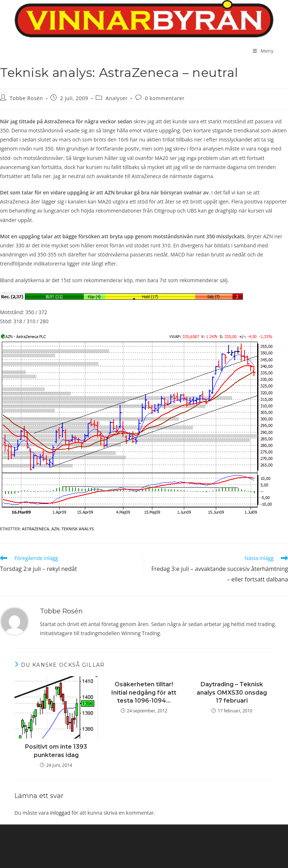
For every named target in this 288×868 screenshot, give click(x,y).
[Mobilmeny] (263, 51)
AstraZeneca (35, 529)
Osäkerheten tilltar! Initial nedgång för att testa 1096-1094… (144, 692)
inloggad (60, 813)
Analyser (117, 98)
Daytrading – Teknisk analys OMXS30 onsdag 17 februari (232, 692)
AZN (55, 529)
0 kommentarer (165, 98)
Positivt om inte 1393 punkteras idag (56, 751)
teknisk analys (78, 529)
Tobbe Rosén (26, 98)
